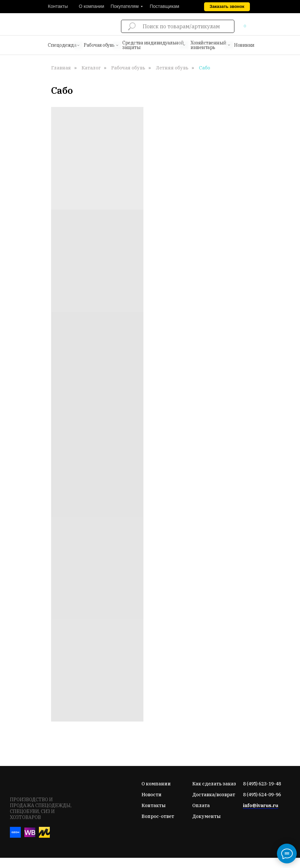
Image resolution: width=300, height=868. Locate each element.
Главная (61, 68)
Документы (206, 816)
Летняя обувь (172, 68)
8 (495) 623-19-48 (262, 784)
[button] (227, 7)
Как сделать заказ (214, 784)
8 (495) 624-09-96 (262, 795)
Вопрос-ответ (158, 816)
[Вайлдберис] (30, 836)
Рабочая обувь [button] (99, 45)
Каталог (91, 68)
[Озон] (15, 836)
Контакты (153, 805)
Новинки (244, 45)
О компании (156, 784)
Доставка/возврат (214, 795)
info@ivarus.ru (261, 805)
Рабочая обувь (128, 68)
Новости (151, 795)
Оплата (201, 805)
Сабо (204, 68)
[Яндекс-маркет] (44, 836)
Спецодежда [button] (62, 45)
